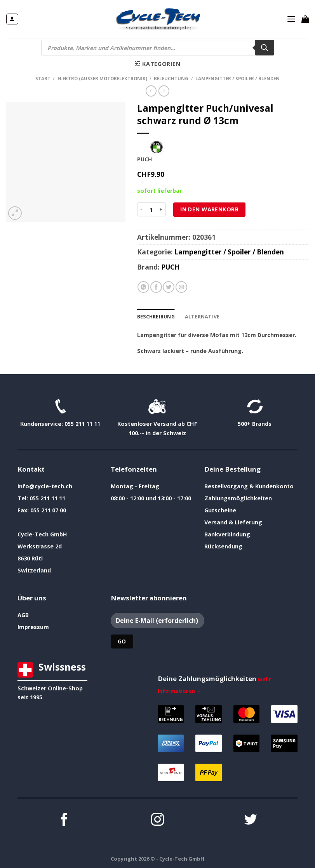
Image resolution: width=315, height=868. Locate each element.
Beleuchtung (171, 79)
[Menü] (292, 19)
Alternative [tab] (200, 316)
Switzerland (34, 570)
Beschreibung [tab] (156, 316)
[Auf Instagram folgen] (157, 820)
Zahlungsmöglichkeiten (238, 497)
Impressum (33, 626)
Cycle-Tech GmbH (42, 533)
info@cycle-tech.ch (45, 485)
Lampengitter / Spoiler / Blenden (238, 79)
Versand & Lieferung (233, 521)
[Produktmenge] (151, 209)
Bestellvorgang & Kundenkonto (249, 485)
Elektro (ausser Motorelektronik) (102, 79)
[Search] (265, 48)
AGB (23, 614)
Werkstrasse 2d (40, 546)
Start (43, 79)
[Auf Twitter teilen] (169, 287)
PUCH (171, 267)
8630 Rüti (30, 558)
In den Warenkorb (209, 209)
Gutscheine (220, 509)
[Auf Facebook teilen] (156, 287)
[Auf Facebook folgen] (64, 820)
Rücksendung (223, 546)
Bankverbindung (227, 533)
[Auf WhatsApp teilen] (143, 287)
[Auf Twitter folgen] (251, 820)
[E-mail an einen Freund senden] (181, 287)
